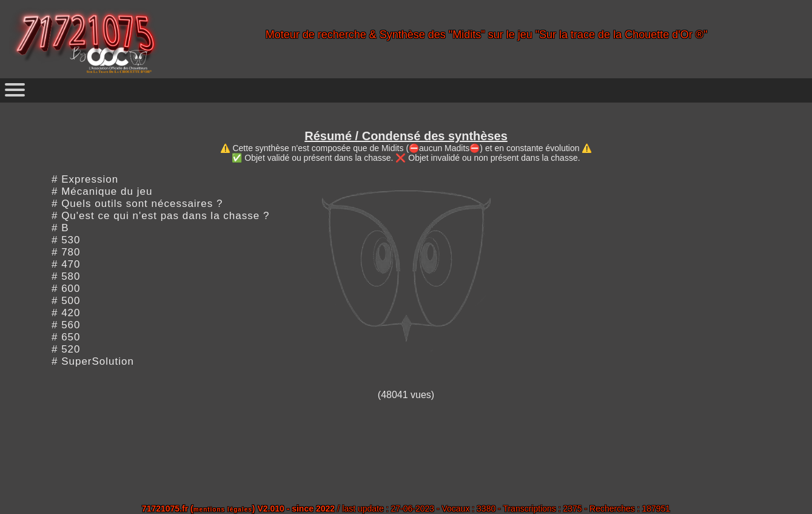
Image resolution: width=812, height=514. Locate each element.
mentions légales (223, 509)
